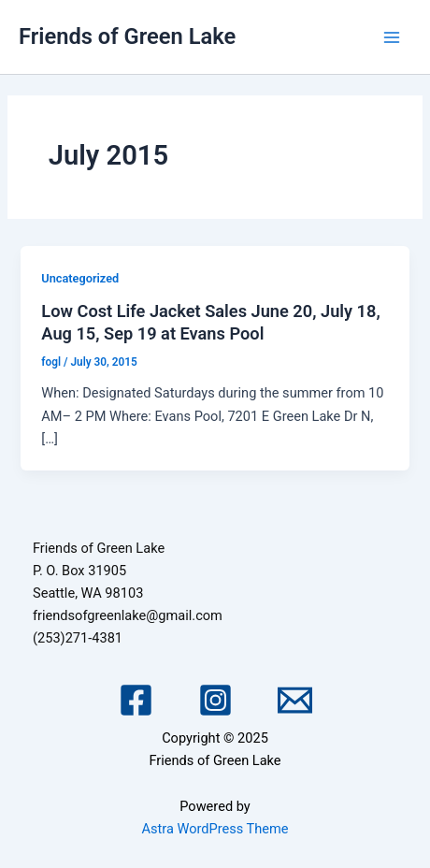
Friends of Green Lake (127, 36)
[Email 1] (295, 700)
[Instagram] (215, 700)
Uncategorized (80, 278)
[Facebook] (136, 700)
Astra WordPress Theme (215, 829)
